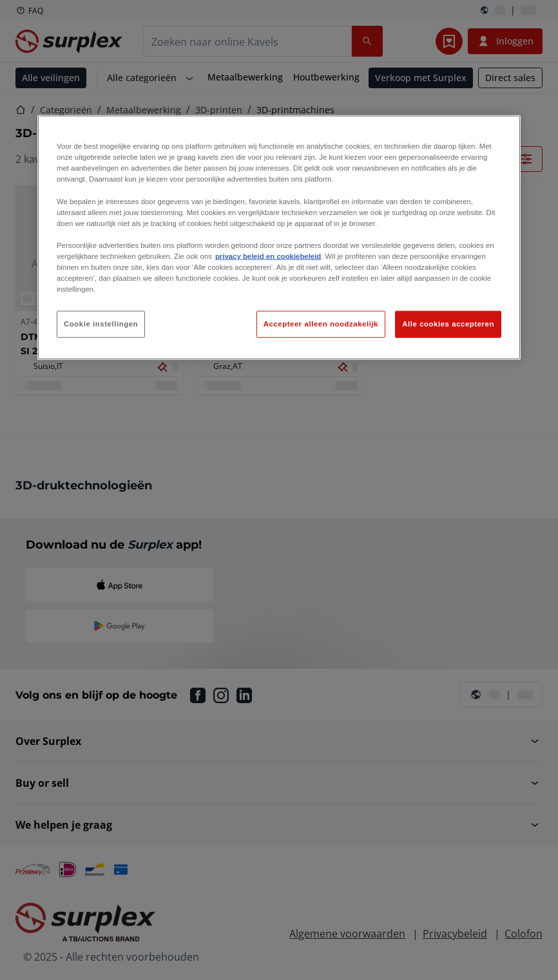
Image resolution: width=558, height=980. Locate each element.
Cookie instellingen (101, 324)
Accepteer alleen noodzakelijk (321, 324)
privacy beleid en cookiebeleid (268, 256)
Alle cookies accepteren (448, 324)
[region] (279, 238)
